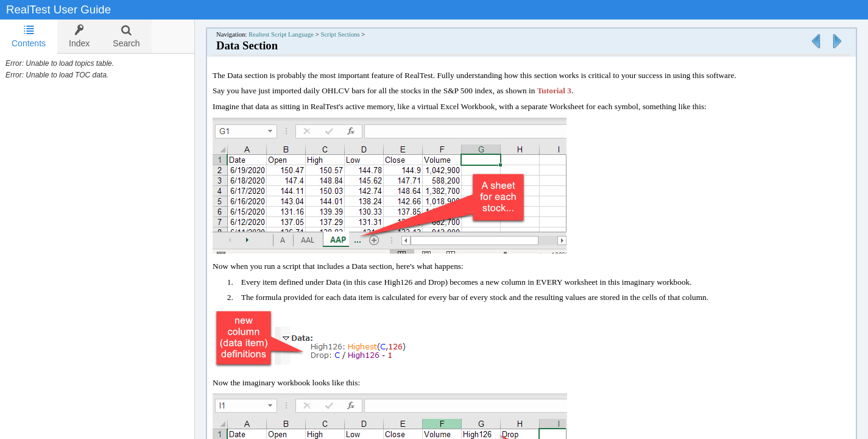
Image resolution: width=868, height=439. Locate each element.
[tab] (29, 37)
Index (79, 36)
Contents (29, 36)
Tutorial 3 (554, 91)
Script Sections (340, 34)
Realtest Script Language (281, 34)
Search (126, 36)
